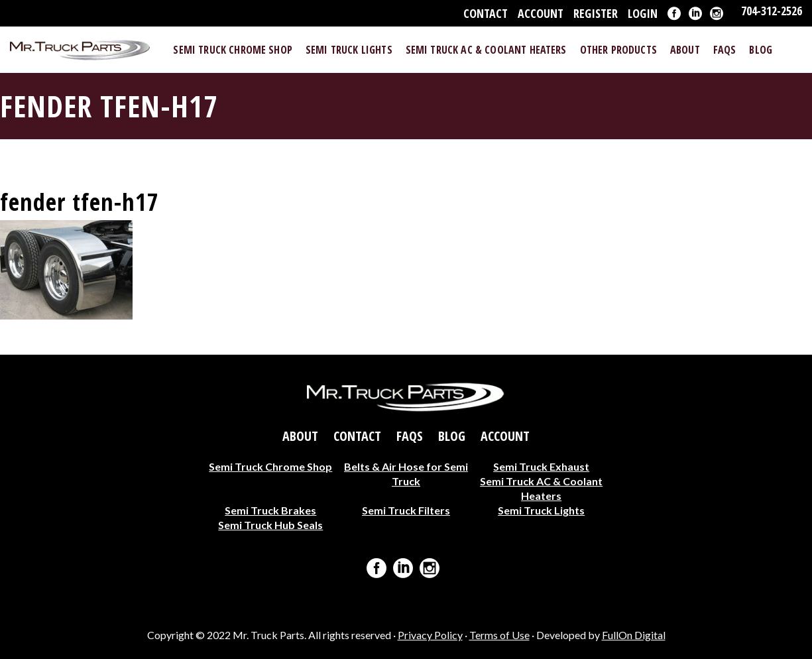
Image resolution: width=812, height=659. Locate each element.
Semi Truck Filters (406, 510)
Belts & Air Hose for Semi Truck (406, 474)
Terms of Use (499, 635)
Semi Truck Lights (541, 510)
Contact (486, 13)
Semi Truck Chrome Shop (270, 466)
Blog (452, 436)
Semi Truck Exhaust (541, 466)
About (300, 436)
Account (541, 13)
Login (643, 13)
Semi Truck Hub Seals (270, 525)
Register (596, 13)
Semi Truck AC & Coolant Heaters (541, 488)
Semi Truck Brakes (270, 510)
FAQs (410, 436)
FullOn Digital (634, 635)
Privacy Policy (430, 635)
